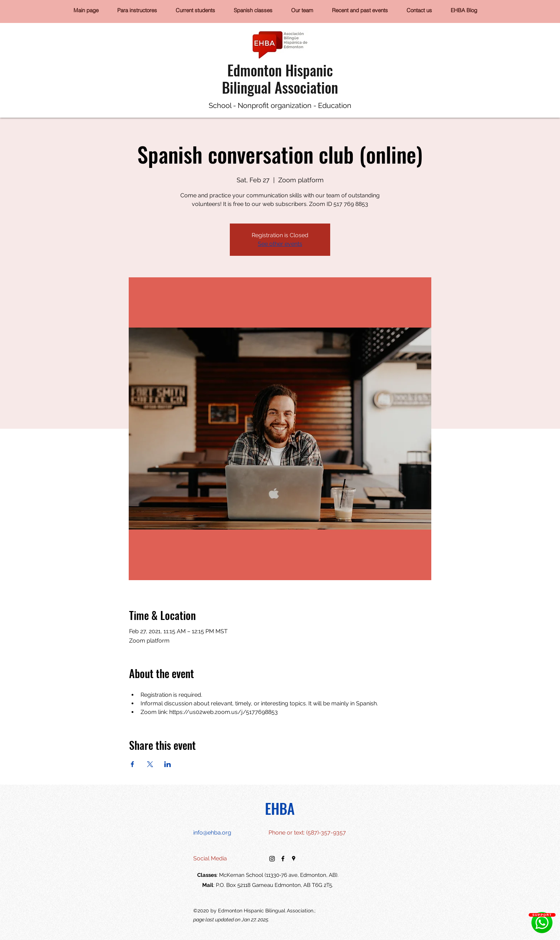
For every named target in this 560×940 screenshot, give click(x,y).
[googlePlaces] (294, 859)
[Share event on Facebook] (132, 764)
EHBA (280, 808)
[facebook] (283, 859)
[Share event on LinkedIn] (168, 764)
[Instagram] (272, 859)
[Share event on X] (150, 764)
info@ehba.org (212, 833)
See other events (280, 244)
